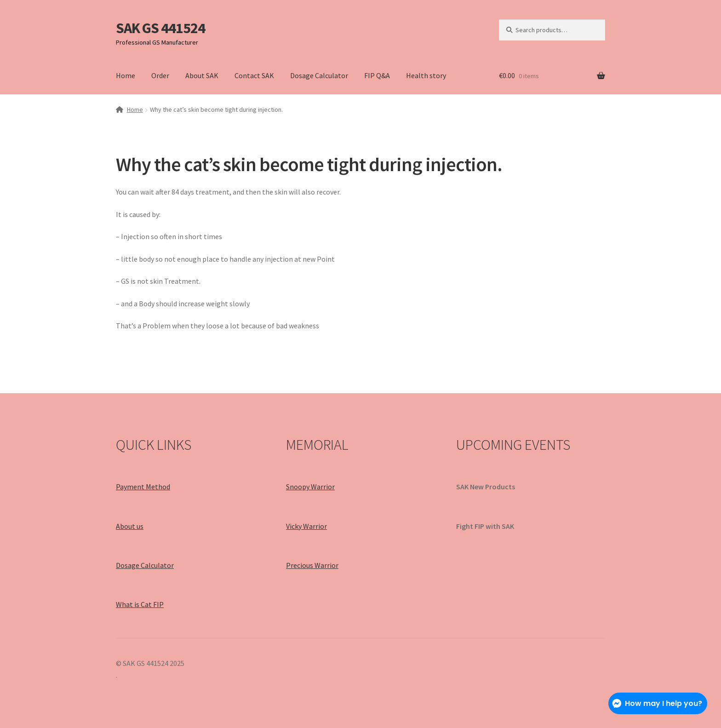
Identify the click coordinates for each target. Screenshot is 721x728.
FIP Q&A (377, 75)
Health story (426, 75)
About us (130, 526)
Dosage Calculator (319, 75)
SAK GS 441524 (160, 28)
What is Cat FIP (140, 604)
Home (126, 75)
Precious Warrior (312, 565)
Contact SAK (254, 75)
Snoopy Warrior (310, 487)
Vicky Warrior (306, 526)
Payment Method (143, 487)
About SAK (202, 75)
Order (160, 75)
